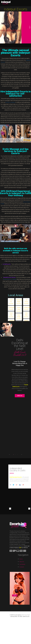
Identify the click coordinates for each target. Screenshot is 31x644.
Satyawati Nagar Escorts (19, 302)
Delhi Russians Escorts (16, 477)
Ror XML (20, 616)
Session (12, 473)
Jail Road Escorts (26, 302)
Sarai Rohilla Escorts (19, 317)
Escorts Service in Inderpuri (10, 279)
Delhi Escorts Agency (16, 615)
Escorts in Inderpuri (10, 102)
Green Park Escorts (11, 315)
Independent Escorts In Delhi (17, 469)
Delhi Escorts (26, 616)
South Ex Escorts (11, 302)
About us (20, 396)
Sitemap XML (14, 616)
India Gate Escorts (26, 315)
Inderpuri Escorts (16, 9)
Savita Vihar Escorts (19, 309)
